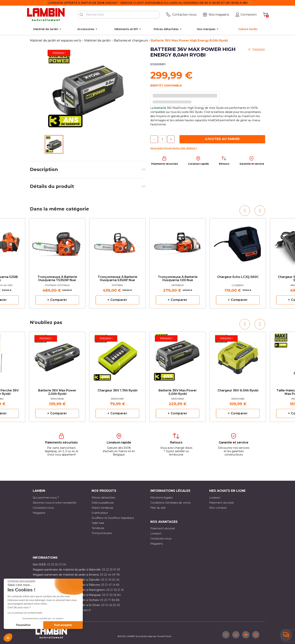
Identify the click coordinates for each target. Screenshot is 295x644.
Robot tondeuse (102, 508)
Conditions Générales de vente (170, 503)
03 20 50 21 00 (57, 565)
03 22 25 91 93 (111, 570)
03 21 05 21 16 (115, 590)
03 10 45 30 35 (111, 605)
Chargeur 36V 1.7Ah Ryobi (117, 390)
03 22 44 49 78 (110, 575)
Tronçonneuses (102, 533)
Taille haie (98, 523)
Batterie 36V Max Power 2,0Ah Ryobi (57, 392)
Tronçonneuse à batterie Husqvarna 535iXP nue (117, 279)
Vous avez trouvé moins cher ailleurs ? (174, 148)
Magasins (39, 513)
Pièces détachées (103, 498)
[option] (57, 263)
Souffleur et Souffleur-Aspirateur (113, 518)
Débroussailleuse (103, 503)
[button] (8, 638)
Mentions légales (162, 498)
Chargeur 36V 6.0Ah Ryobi (238, 390)
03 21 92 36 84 (111, 595)
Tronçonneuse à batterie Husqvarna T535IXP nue (57, 279)
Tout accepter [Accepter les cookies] (63, 625)
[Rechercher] (119, 15)
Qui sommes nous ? (46, 498)
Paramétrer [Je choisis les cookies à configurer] (23, 625)
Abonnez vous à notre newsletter (55, 503)
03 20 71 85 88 (110, 600)
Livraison (215, 498)
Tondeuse (98, 528)
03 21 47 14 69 (110, 585)
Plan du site (158, 508)
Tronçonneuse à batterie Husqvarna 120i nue (178, 279)
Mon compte (218, 508)
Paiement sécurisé (222, 503)
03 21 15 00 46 (110, 580)
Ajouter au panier (222, 139)
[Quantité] (163, 139)
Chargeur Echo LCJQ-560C (238, 277)
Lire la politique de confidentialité (25, 613)
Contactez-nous (43, 508)
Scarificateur (100, 513)
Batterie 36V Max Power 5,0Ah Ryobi (178, 392)
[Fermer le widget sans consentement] (21, 581)
